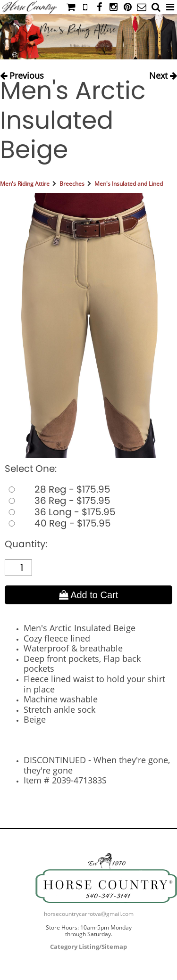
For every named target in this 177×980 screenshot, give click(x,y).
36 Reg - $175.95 (58, 501)
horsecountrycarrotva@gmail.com (89, 914)
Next (163, 73)
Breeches (72, 184)
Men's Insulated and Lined (129, 184)
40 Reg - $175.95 (58, 523)
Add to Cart (89, 595)
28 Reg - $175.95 (58, 489)
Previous (22, 73)
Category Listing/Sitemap (88, 947)
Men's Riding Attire (25, 184)
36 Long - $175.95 (60, 512)
